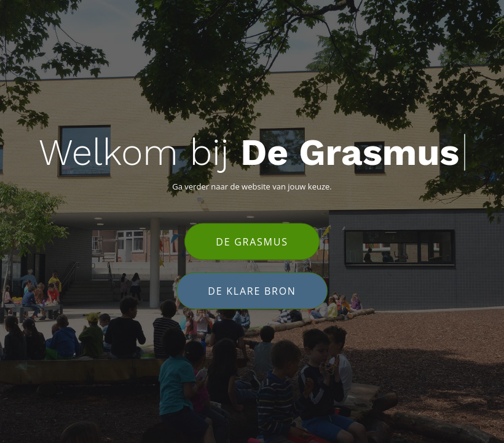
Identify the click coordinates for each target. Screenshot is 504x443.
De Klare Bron (252, 291)
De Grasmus (252, 242)
